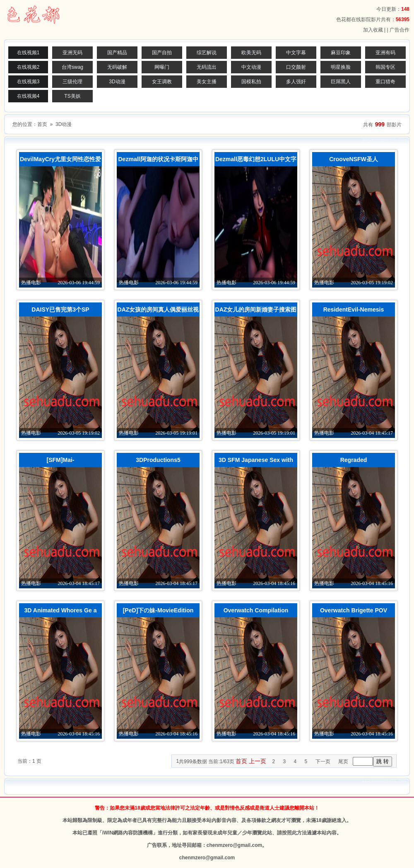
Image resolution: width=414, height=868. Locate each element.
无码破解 (117, 67)
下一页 (323, 762)
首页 (42, 124)
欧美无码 (251, 53)
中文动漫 (251, 67)
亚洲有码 (385, 53)
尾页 (343, 762)
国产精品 (117, 53)
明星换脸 (341, 67)
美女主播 (207, 82)
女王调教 (162, 82)
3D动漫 (117, 82)
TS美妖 (72, 96)
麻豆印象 (341, 53)
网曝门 (162, 67)
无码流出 (207, 67)
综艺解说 (207, 53)
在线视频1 (28, 53)
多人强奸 (296, 82)
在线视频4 (28, 96)
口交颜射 (296, 67)
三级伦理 (72, 82)
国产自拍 (162, 53)
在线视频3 (28, 82)
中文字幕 (296, 53)
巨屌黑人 (341, 82)
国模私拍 (251, 82)
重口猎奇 (385, 82)
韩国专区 (385, 67)
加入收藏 (373, 30)
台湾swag (72, 67)
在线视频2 (28, 67)
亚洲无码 (72, 53)
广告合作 (400, 30)
